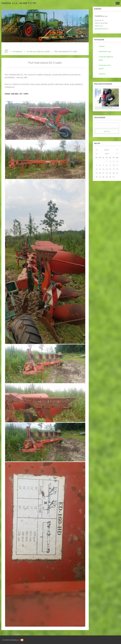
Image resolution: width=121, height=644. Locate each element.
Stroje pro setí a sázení (105, 67)
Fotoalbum (17, 51)
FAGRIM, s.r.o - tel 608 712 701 (19, 3)
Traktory (102, 74)
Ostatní (102, 46)
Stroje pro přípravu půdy (38, 51)
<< (97, 150)
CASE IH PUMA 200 (107, 108)
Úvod (6, 51)
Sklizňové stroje (105, 51)
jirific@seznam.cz (101, 29)
